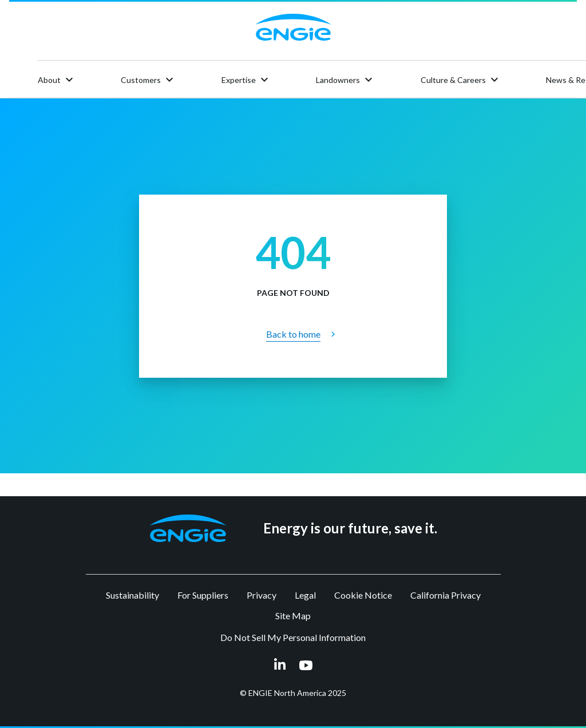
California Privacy (446, 595)
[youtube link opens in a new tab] (306, 666)
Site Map (293, 616)
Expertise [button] (246, 80)
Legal (305, 595)
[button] (188, 528)
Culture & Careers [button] (461, 80)
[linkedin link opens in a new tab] (280, 667)
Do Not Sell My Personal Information (293, 637)
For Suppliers (203, 595)
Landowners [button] (346, 80)
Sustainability (132, 595)
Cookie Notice (363, 595)
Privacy (262, 595)
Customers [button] (149, 80)
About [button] (57, 80)
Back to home (293, 334)
